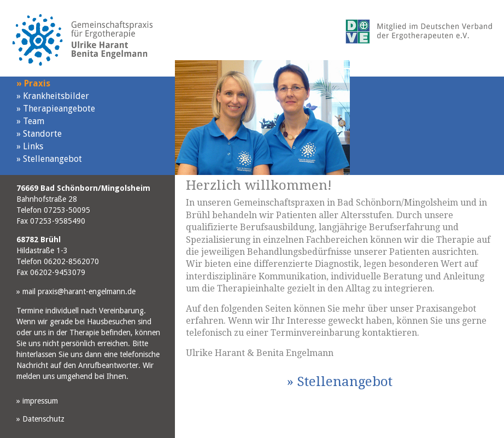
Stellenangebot (49, 159)
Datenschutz (40, 419)
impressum (37, 401)
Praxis (33, 83)
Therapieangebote (56, 109)
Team (30, 121)
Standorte (39, 134)
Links (30, 146)
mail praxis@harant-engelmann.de (76, 291)
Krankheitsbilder (53, 96)
